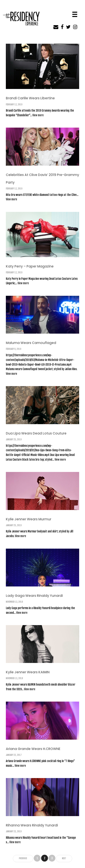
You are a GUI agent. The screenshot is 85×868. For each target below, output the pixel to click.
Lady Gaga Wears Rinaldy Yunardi (34, 596)
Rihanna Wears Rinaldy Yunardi (32, 825)
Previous (23, 858)
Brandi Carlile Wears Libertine (30, 98)
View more (38, 115)
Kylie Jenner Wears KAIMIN (28, 672)
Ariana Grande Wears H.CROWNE (33, 749)
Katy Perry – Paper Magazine (30, 266)
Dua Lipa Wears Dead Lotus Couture (36, 433)
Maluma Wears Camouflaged (31, 343)
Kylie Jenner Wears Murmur (29, 519)
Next (64, 858)
